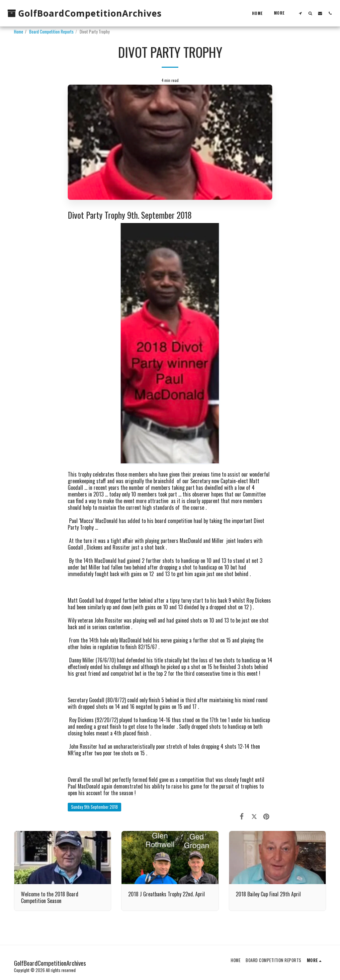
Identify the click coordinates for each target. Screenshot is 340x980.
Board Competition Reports (51, 32)
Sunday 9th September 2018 (94, 807)
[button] (300, 13)
